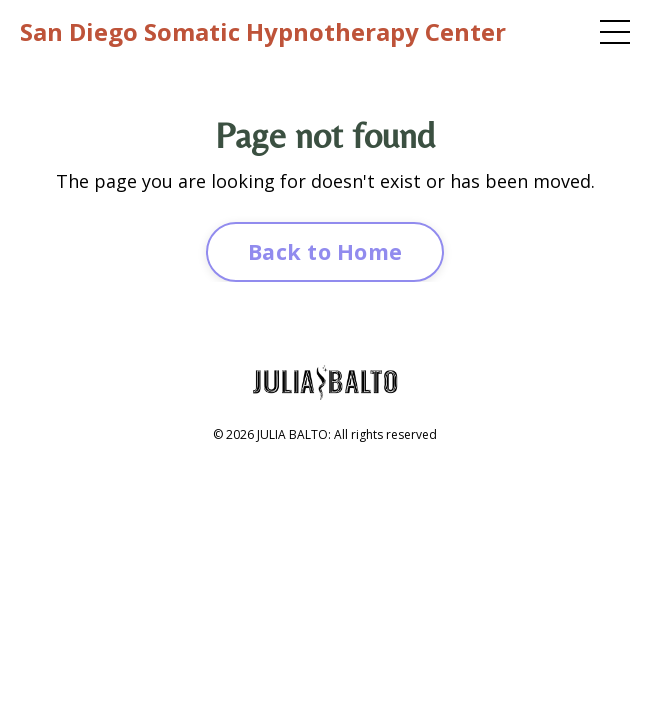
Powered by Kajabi (325, 467)
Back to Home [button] (325, 251)
